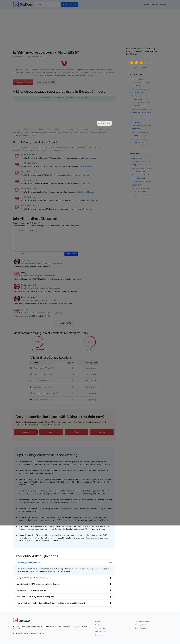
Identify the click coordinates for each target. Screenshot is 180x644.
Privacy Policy (100, 632)
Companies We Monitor (143, 621)
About (98, 621)
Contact (98, 625)
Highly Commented (142, 628)
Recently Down (140, 625)
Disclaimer (99, 635)
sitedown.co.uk (24, 633)
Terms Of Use (100, 628)
